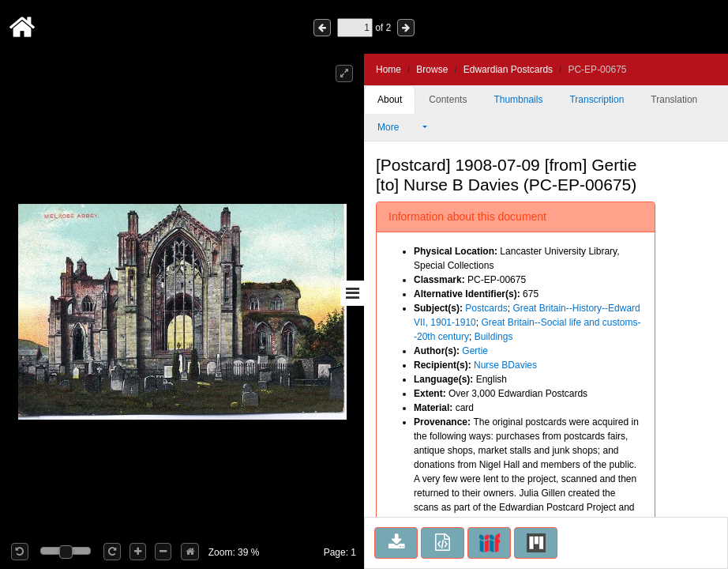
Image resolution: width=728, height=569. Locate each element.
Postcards (486, 308)
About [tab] (390, 100)
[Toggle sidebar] (352, 293)
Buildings (494, 337)
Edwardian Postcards (508, 70)
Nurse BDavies (505, 365)
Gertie (475, 351)
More (399, 127)
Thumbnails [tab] (518, 100)
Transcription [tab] (597, 100)
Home (388, 70)
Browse (432, 70)
